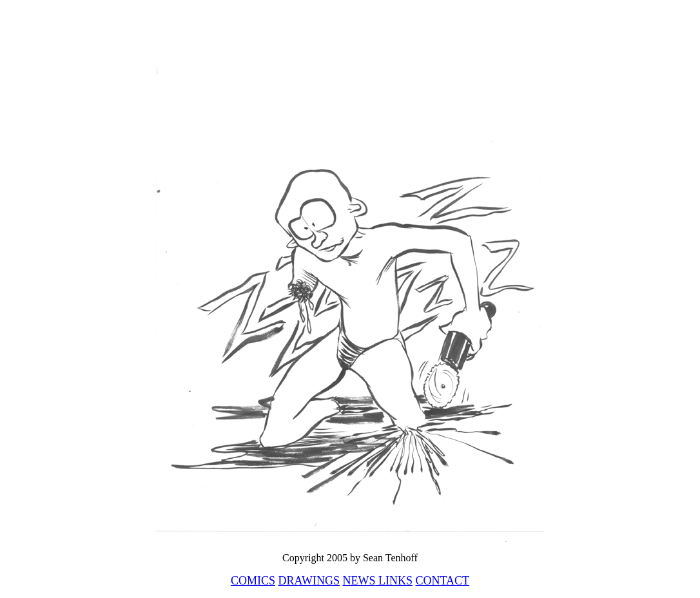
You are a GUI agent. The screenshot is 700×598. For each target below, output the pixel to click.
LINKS (394, 581)
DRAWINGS (309, 581)
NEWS (359, 581)
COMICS (253, 581)
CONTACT (443, 581)
